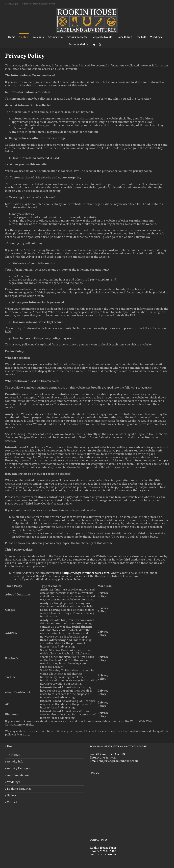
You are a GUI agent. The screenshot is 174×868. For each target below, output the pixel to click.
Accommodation (18, 775)
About (15, 755)
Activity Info (15, 762)
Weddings (13, 782)
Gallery (12, 796)
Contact (12, 803)
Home (11, 746)
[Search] (100, 44)
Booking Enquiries (19, 789)
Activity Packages (18, 769)
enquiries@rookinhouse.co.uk (39, 4)
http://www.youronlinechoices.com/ (87, 573)
